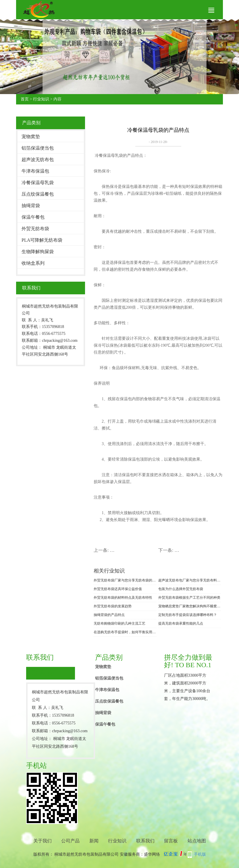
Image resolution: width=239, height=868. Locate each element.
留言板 (171, 841)
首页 (25, 99)
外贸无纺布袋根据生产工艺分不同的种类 (189, 598)
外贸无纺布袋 (35, 229)
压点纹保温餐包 (38, 194)
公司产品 (70, 841)
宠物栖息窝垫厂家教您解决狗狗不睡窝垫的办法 (190, 606)
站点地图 (197, 841)
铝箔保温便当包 (38, 148)
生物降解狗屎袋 (38, 252)
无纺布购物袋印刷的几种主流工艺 (119, 623)
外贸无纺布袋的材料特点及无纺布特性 (123, 598)
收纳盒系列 (33, 263)
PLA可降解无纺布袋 (42, 240)
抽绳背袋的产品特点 (109, 615)
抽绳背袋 (31, 206)
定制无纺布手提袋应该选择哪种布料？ (188, 615)
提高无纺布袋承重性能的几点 (181, 623)
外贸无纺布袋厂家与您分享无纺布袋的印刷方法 (125, 580)
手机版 (200, 854)
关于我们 (43, 841)
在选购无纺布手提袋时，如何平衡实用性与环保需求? (125, 632)
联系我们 (145, 841)
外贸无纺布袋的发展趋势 (113, 606)
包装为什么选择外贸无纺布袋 (181, 589)
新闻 (94, 841)
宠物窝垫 (31, 137)
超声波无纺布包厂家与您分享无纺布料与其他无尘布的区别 (190, 580)
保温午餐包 (33, 217)
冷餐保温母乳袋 (38, 183)
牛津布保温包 (35, 171)
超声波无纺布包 (38, 160)
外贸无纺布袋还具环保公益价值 (118, 589)
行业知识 (41, 99)
